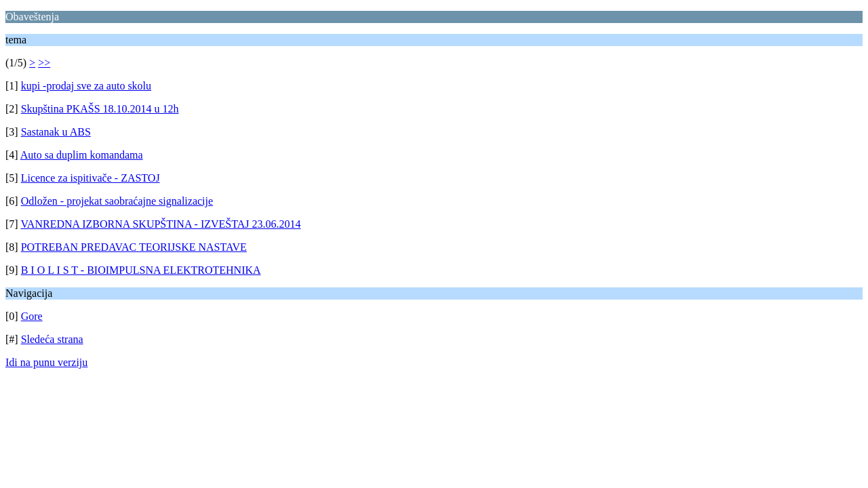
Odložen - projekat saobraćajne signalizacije (117, 201)
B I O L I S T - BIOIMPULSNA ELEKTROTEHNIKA (141, 270)
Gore (32, 316)
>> (44, 63)
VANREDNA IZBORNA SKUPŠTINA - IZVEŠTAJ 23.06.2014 (160, 224)
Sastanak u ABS (56, 132)
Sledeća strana (52, 339)
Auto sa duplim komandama (82, 155)
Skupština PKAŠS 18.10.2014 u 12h (100, 109)
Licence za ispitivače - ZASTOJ (91, 178)
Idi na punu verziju (46, 362)
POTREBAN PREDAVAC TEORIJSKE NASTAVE (134, 247)
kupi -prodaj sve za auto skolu (86, 86)
